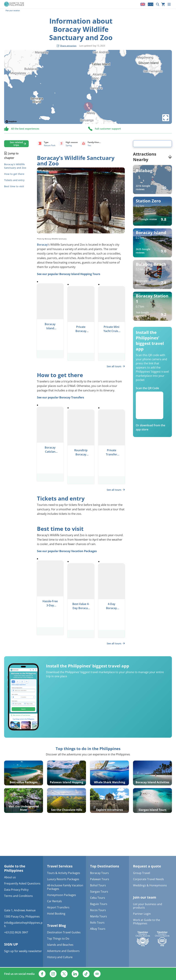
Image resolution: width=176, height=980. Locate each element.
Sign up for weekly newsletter (23, 951)
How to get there (14, 174)
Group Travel (142, 873)
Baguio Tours (99, 904)
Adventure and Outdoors (63, 951)
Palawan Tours (100, 879)
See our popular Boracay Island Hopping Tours (69, 274)
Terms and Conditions (18, 896)
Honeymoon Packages (62, 895)
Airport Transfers (58, 907)
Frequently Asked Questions (22, 883)
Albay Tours (98, 929)
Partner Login (142, 914)
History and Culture (60, 957)
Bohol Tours (98, 885)
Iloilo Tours (97, 923)
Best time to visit (14, 186)
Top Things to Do (58, 939)
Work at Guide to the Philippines (147, 922)
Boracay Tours (99, 873)
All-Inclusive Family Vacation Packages (65, 887)
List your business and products (148, 906)
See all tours (116, 366)
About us (10, 877)
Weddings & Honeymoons (150, 885)
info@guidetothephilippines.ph (23, 924)
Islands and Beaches (60, 945)
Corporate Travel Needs (148, 879)
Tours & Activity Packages (64, 873)
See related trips (16, 144)
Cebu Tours (98, 898)
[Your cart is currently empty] (163, 4)
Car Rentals (54, 901)
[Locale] (143, 4)
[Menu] (169, 4)
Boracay (42, 245)
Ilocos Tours (98, 910)
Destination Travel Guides (64, 932)
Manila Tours (98, 916)
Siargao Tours (99, 892)
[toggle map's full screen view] (166, 118)
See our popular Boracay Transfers (60, 397)
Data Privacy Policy (16, 890)
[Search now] (158, 4)
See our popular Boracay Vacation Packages (67, 551)
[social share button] (67, 46)
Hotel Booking (56, 914)
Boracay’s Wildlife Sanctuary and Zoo (15, 166)
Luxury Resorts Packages (63, 879)
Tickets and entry (14, 180)
